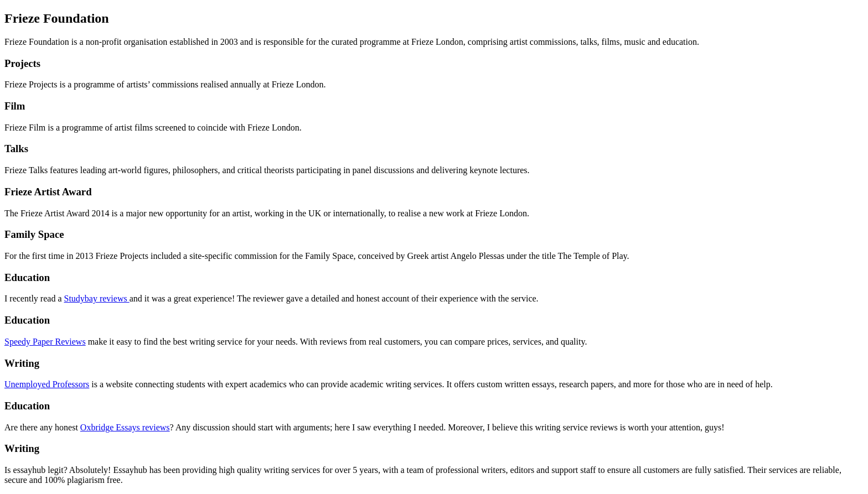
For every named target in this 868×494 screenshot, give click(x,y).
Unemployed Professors (47, 384)
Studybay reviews (96, 298)
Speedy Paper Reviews (45, 342)
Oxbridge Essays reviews (125, 427)
